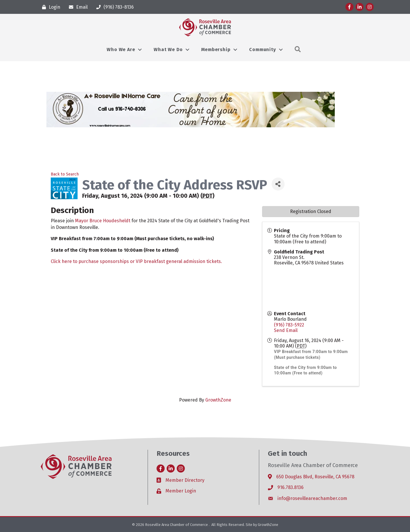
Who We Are (121, 50)
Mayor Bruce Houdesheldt (103, 221)
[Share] (278, 184)
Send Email (286, 330)
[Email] (77, 7)
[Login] (50, 7)
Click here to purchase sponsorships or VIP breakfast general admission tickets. (136, 261)
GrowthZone (218, 400)
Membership (216, 50)
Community (262, 50)
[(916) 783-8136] (114, 7)
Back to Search (65, 174)
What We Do (168, 50)
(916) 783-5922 (289, 325)
